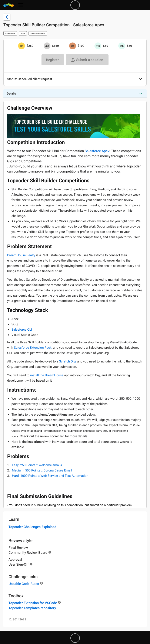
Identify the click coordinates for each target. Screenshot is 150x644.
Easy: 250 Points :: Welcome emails (37, 465)
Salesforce (10, 33)
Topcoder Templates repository (32, 608)
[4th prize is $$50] (98, 46)
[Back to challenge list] (7, 17)
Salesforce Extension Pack (33, 348)
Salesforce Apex (97, 151)
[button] (140, 79)
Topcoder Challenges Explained (32, 527)
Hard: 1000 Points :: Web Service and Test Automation (50, 476)
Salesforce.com (38, 33)
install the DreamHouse (47, 375)
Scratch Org (67, 361)
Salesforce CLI (22, 330)
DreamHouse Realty (21, 255)
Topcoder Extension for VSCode (33, 603)
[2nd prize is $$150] (47, 46)
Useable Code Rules (24, 584)
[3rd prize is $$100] (73, 46)
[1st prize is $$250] (21, 46)
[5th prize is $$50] (122, 46)
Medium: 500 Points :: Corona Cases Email (42, 470)
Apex (23, 33)
